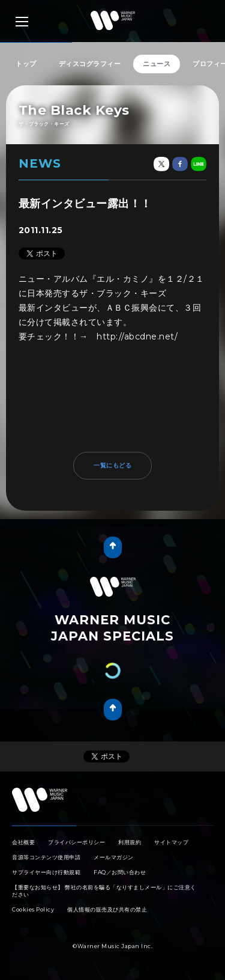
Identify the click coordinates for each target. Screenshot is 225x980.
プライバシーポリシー (76, 842)
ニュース (157, 64)
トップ (26, 64)
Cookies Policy (33, 909)
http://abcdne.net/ (137, 336)
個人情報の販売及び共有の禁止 (107, 909)
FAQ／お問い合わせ (120, 872)
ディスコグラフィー (90, 64)
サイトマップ (171, 842)
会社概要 (23, 842)
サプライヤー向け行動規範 (46, 872)
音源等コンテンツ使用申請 (46, 857)
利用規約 (130, 842)
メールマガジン (114, 857)
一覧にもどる (112, 465)
